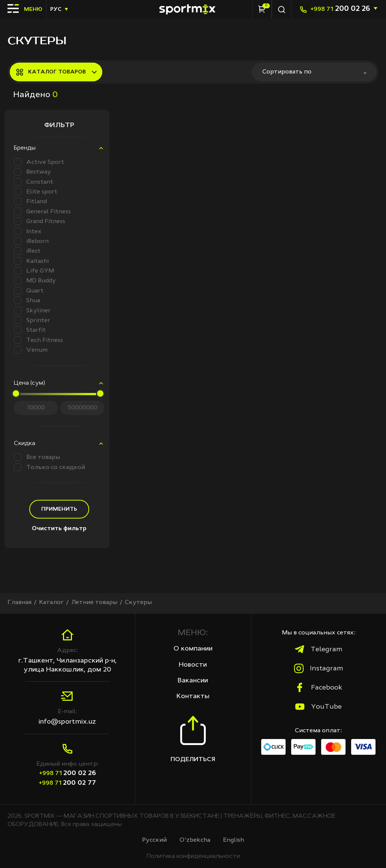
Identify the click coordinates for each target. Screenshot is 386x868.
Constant (34, 182)
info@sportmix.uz (67, 722)
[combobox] (314, 72)
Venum (31, 350)
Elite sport (36, 192)
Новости (193, 665)
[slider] (16, 394)
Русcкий (154, 840)
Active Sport (39, 162)
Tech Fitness (38, 340)
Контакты (193, 696)
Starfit (30, 330)
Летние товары (94, 603)
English (233, 840)
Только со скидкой (49, 467)
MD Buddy (35, 280)
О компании (193, 649)
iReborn (31, 241)
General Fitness (42, 211)
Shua (27, 300)
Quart (29, 291)
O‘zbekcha (195, 840)
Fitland (30, 201)
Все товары (37, 457)
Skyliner (32, 310)
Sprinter (32, 320)
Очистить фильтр (59, 529)
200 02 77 (67, 783)
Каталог (51, 603)
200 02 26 (340, 9)
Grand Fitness (40, 221)
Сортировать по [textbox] (287, 72)
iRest (27, 251)
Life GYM (34, 271)
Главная (19, 603)
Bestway (32, 172)
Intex (28, 231)
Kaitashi (31, 261)
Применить (59, 509)
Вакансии (193, 681)
